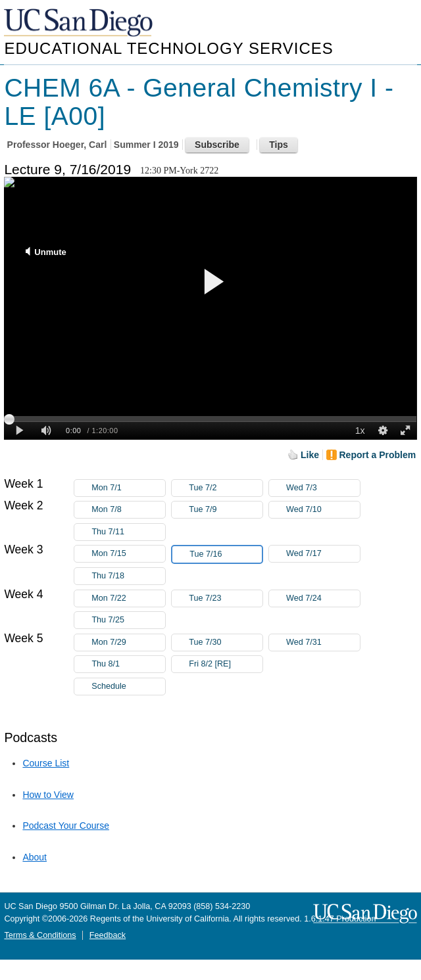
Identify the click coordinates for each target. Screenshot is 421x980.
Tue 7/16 (226, 554)
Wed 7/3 (323, 488)
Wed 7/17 (323, 554)
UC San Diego (80, 23)
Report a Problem (378, 455)
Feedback (108, 935)
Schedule (109, 686)
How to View (48, 795)
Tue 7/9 (226, 510)
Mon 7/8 (128, 510)
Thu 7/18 (128, 576)
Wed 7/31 (323, 642)
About (35, 857)
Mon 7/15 (128, 554)
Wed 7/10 (323, 510)
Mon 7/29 (128, 642)
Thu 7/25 (128, 620)
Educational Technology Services (168, 48)
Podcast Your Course (66, 826)
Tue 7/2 (226, 488)
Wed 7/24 (323, 598)
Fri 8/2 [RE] (226, 664)
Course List (46, 763)
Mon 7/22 (128, 598)
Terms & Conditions (40, 935)
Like (310, 455)
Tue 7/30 (226, 642)
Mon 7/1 (128, 488)
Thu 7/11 (128, 532)
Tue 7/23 (226, 598)
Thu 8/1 (128, 664)
